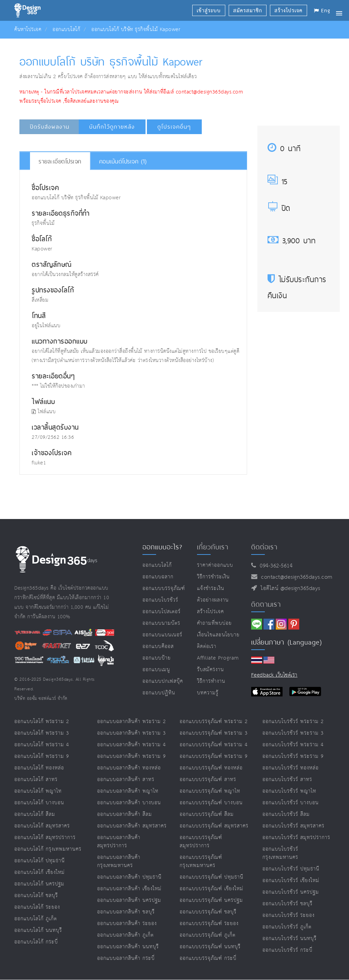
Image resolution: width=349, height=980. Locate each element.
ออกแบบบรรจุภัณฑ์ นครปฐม (211, 900)
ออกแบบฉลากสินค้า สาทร (126, 780)
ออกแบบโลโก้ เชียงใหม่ (40, 872)
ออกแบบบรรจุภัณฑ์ (164, 588)
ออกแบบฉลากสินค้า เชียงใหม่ (129, 889)
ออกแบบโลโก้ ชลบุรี (36, 896)
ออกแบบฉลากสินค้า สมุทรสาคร (132, 826)
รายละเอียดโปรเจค (60, 161)
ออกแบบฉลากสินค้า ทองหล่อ (129, 768)
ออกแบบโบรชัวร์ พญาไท (289, 791)
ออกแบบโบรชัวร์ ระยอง (289, 915)
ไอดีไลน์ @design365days (289, 588)
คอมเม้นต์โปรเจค (123, 161)
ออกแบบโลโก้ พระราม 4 (42, 745)
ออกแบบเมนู (156, 670)
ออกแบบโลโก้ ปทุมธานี (40, 861)
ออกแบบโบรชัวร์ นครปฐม (291, 892)
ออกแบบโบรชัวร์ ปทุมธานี (291, 869)
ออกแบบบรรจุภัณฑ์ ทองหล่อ (211, 768)
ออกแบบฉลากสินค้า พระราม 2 (132, 722)
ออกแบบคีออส (158, 646)
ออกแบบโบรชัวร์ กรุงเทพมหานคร (280, 853)
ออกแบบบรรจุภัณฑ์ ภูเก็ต (208, 935)
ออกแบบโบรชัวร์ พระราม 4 (293, 745)
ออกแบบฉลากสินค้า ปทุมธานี (129, 877)
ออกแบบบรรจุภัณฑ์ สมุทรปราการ (201, 842)
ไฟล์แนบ (44, 412)
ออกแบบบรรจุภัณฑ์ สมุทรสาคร (214, 826)
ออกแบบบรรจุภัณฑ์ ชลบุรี (208, 912)
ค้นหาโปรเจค (28, 30)
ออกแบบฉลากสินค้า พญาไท (128, 791)
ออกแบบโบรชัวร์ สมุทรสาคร (293, 826)
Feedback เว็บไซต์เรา (274, 675)
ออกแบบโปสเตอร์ (162, 612)
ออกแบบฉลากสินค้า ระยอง (127, 924)
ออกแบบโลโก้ (66, 30)
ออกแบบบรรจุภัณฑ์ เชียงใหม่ (211, 889)
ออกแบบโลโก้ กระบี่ (36, 942)
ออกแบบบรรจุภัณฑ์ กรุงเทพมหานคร (201, 861)
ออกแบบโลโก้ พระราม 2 (42, 722)
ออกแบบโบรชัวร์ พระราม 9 (293, 756)
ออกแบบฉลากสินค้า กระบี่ (126, 958)
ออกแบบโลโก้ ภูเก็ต (36, 919)
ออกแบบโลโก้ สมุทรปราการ (45, 838)
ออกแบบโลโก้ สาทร (36, 780)
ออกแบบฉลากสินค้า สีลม (125, 814)
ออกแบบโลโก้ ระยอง (37, 907)
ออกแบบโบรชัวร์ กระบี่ (287, 950)
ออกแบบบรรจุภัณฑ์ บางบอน (211, 803)
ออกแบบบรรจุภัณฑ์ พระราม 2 (214, 722)
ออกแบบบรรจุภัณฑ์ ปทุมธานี (211, 877)
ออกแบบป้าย (157, 658)
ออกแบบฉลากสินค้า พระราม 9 (132, 756)
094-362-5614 (274, 566)
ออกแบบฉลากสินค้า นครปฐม (129, 900)
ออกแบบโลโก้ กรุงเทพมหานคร (48, 849)
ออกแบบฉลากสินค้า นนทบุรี (128, 947)
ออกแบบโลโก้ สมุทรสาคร (42, 826)
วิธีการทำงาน (211, 681)
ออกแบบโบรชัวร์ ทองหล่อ (291, 768)
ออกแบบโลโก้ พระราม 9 (42, 756)
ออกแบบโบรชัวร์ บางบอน (291, 803)
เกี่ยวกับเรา (213, 547)
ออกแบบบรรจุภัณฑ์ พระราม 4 (214, 745)
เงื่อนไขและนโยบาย (218, 635)
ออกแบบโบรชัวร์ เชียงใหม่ (291, 881)
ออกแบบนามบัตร (161, 623)
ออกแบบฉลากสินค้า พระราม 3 (132, 733)
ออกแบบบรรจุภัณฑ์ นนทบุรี (210, 947)
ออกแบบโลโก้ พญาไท (38, 791)
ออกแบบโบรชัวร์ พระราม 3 (293, 733)
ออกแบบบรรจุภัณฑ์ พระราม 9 (214, 756)
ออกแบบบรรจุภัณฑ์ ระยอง (209, 924)
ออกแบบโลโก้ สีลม (35, 814)
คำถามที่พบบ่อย (214, 623)
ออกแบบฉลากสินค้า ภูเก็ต (125, 935)
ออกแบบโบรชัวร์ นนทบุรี (290, 939)
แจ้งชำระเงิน (211, 588)
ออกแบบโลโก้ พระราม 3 (42, 733)
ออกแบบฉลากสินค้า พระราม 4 (132, 745)
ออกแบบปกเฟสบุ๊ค (163, 681)
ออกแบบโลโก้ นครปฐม (39, 884)
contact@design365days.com (295, 577)
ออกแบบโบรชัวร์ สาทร (287, 780)
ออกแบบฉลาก (158, 577)
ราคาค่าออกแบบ (215, 565)
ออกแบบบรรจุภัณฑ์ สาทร (208, 780)
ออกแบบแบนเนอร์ (162, 635)
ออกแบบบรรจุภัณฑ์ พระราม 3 (214, 733)
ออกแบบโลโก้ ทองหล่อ (39, 768)
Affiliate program (218, 658)
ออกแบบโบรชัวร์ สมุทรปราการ (296, 838)
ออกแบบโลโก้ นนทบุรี (38, 930)
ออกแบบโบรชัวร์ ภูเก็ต (287, 927)
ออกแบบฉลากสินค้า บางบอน (129, 803)
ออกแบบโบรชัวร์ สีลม (286, 814)
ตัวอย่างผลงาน (213, 600)
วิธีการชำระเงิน (213, 577)
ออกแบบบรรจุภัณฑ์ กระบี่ (208, 958)
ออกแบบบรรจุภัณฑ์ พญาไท (210, 791)
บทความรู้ (208, 693)
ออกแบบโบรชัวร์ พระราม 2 (293, 722)
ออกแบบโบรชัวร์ (160, 600)
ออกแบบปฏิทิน (159, 693)
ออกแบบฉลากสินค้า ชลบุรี (126, 912)
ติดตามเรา (266, 604)
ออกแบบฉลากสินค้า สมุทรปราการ (119, 842)
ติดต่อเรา (207, 646)
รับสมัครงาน (210, 670)
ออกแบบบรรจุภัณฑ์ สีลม (207, 814)
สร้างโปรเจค (210, 612)
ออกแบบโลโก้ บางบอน (39, 803)
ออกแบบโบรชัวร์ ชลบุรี (287, 904)
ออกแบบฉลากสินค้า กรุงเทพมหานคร (119, 861)
